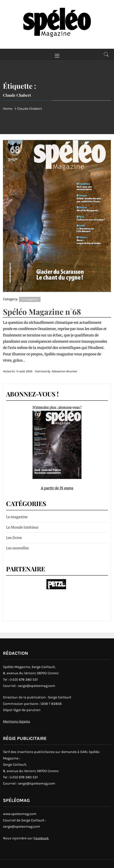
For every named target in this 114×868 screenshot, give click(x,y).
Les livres (14, 538)
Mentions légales (16, 721)
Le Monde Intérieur (22, 527)
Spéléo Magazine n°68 (42, 312)
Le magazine (30, 299)
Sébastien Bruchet (65, 371)
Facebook (41, 838)
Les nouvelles (17, 548)
